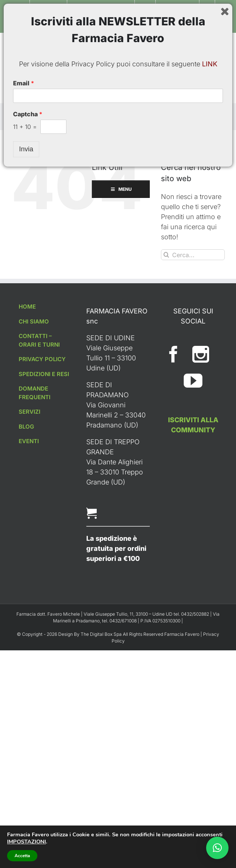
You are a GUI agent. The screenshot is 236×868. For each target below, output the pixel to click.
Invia (26, 847)
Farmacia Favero (182, 634)
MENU (118, 94)
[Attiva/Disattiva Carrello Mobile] (206, 45)
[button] (217, 848)
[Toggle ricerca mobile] (221, 45)
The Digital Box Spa (102, 634)
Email (24, 781)
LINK (210, 762)
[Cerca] (166, 255)
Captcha (28, 812)
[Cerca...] (193, 255)
